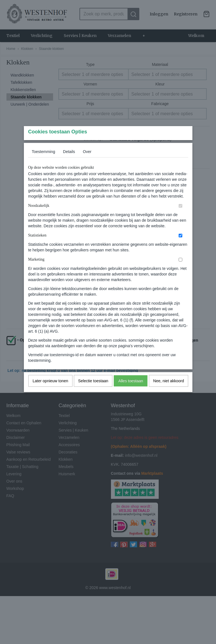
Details (69, 163)
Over (87, 163)
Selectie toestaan (93, 392)
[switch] (180, 217)
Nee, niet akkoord (169, 392)
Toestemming (43, 163)
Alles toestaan (131, 392)
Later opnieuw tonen (50, 392)
